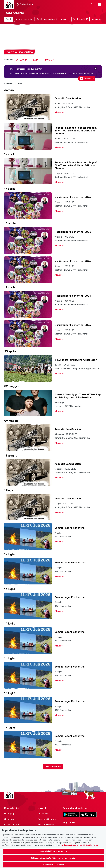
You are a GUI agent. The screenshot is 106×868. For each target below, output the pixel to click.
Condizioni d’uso (13, 825)
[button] (25, 4)
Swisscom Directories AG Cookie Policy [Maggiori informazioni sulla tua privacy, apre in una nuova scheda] (80, 848)
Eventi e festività (80, 19)
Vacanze (65, 19)
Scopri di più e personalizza (54, 854)
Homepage (10, 814)
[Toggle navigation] (99, 4)
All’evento (59, 112)
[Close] (95, 68)
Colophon (9, 819)
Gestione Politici (46, 825)
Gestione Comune (47, 819)
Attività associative (24, 19)
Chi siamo (43, 814)
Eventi (8, 19)
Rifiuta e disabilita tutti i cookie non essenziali (54, 861)
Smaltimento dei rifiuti (47, 19)
